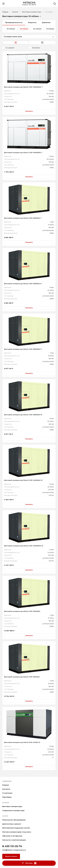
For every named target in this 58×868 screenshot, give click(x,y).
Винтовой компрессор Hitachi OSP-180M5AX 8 (23, 284)
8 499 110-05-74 (12, 846)
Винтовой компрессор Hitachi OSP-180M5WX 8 (23, 415)
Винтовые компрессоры (12, 806)
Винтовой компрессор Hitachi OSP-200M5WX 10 (24, 546)
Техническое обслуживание (14, 820)
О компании (7, 793)
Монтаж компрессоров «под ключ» (17, 832)
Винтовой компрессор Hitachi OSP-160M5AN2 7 (23, 87)
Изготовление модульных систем (16, 828)
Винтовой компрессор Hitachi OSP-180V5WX (22, 611)
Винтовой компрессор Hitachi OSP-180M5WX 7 (23, 349)
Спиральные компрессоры (13, 810)
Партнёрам (7, 797)
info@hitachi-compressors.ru (14, 850)
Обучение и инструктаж (12, 836)
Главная (6, 785)
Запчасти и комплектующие (14, 840)
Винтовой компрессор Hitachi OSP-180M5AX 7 (23, 218)
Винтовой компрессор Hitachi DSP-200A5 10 (22, 742)
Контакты (6, 789)
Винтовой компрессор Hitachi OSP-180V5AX (22, 677)
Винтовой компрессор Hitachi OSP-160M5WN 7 (23, 153)
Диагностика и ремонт (12, 824)
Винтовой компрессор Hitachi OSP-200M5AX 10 (23, 480)
